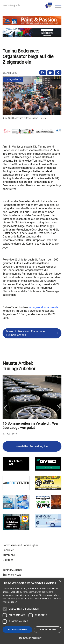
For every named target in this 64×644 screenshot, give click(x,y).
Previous (5, 408)
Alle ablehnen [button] (48, 630)
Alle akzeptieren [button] (17, 630)
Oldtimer (8, 560)
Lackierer (8, 550)
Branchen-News (12, 575)
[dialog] (32, 611)
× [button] (60, 581)
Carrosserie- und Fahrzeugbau (21, 545)
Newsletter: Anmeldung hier (32, 446)
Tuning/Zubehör (13, 79)
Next (59, 408)
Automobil (9, 555)
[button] (8, 101)
